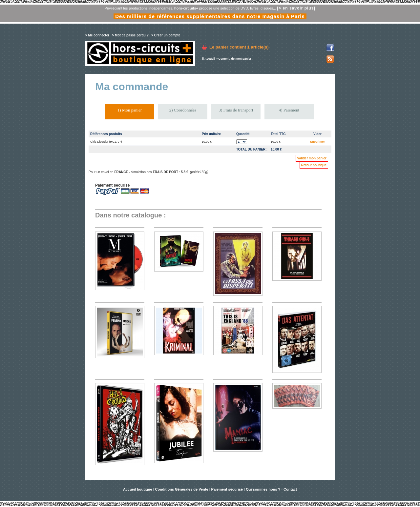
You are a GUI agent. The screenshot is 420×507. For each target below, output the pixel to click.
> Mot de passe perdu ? (130, 35)
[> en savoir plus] (296, 8)
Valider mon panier (312, 158)
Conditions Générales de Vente (182, 489)
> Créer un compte (166, 35)
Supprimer (317, 142)
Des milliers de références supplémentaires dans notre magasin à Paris (210, 16)
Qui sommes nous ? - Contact (271, 489)
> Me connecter (97, 35)
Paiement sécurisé (227, 489)
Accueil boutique (138, 489)
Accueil (210, 59)
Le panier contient (239, 47)
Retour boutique (314, 165)
